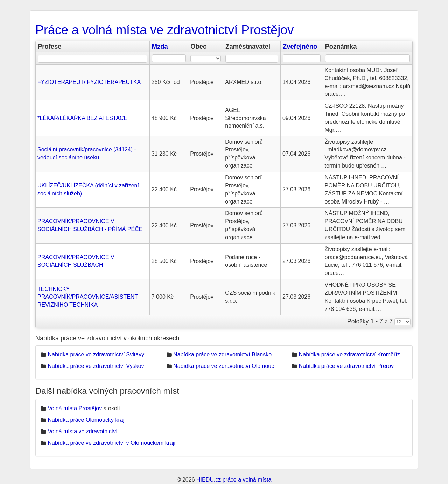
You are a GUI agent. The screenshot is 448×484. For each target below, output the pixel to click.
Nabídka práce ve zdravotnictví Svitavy (96, 354)
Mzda (160, 46)
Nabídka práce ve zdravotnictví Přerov (346, 366)
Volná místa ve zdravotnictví (82, 431)
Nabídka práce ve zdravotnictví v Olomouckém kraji (111, 443)
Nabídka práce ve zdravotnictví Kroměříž (349, 354)
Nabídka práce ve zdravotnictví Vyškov (96, 366)
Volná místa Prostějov (75, 408)
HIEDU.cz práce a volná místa (234, 480)
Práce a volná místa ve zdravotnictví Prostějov (164, 30)
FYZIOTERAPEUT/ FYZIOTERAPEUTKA (89, 82)
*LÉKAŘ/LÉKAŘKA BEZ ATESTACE (82, 118)
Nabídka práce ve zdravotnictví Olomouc (224, 366)
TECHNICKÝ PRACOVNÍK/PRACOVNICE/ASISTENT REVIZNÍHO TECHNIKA (88, 297)
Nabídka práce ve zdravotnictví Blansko (222, 354)
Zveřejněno (300, 46)
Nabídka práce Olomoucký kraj (86, 420)
